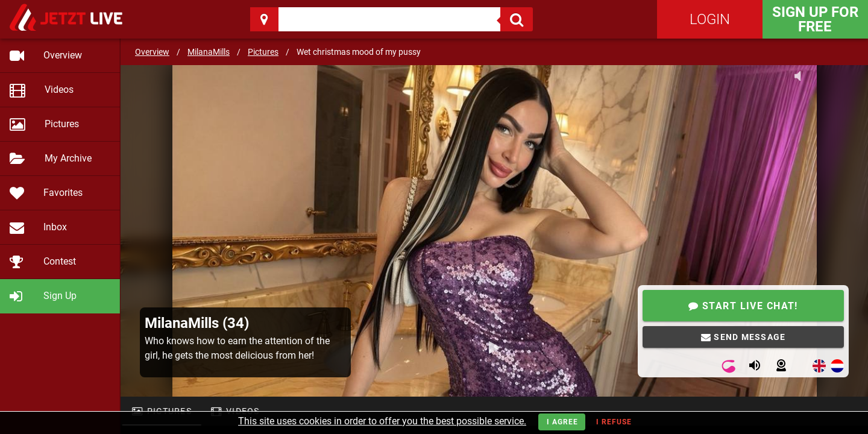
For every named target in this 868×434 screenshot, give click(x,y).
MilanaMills (209, 52)
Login (710, 19)
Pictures (263, 52)
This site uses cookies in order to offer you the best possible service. (382, 421)
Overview (152, 52)
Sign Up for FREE (815, 19)
